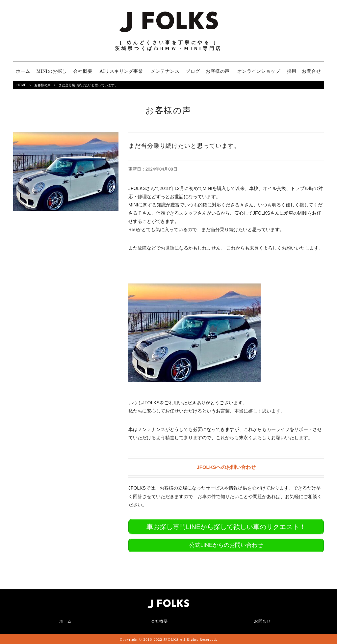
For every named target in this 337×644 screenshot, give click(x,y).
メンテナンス (165, 71)
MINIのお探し (52, 71)
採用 (292, 71)
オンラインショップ (259, 71)
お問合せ (311, 71)
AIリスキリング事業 (121, 71)
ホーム (23, 71)
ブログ (193, 71)
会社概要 (83, 71)
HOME (21, 85)
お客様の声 (218, 71)
